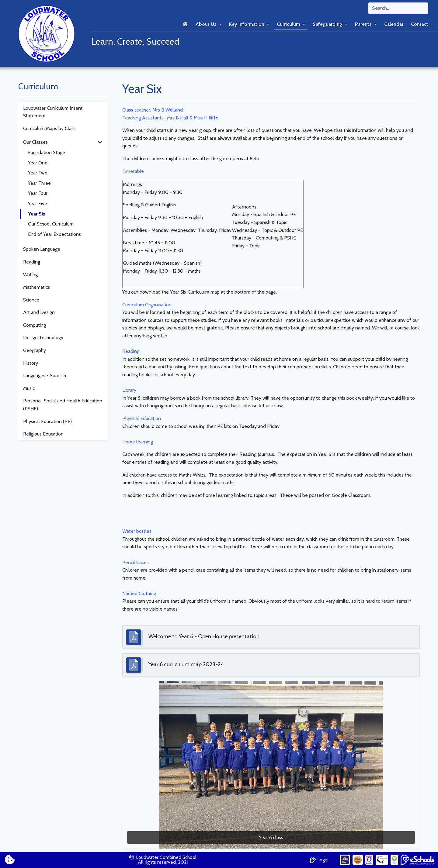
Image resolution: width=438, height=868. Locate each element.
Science (31, 300)
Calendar (394, 24)
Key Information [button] (247, 24)
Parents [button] (363, 24)
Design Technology (43, 338)
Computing (35, 325)
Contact (420, 24)
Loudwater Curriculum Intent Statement (53, 112)
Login (319, 859)
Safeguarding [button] (328, 24)
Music (29, 388)
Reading (32, 262)
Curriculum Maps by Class (49, 128)
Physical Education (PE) (47, 421)
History (31, 363)
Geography (35, 350)
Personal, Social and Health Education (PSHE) (63, 405)
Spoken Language (42, 249)
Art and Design (39, 312)
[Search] (398, 8)
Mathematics (36, 287)
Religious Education (43, 434)
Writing (30, 275)
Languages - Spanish (45, 375)
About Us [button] (206, 24)
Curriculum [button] (289, 24)
